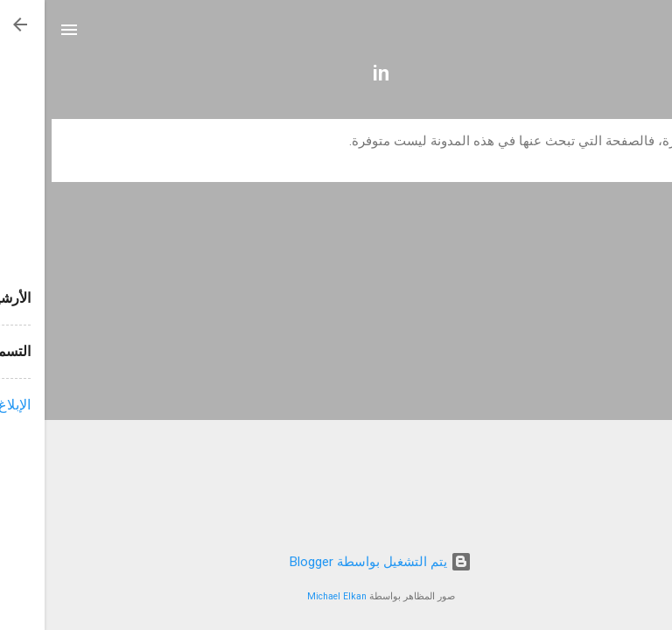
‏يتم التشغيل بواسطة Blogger (336, 562)
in (336, 73)
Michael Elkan (292, 596)
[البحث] (647, 35)
